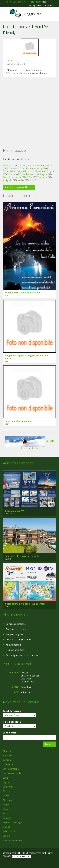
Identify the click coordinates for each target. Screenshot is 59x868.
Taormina (12, 174)
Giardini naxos (28, 174)
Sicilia (6, 813)
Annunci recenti (13, 645)
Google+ (10, 862)
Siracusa (21, 165)
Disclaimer (26, 679)
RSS (25, 862)
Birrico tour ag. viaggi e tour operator (25, 604)
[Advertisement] (28, 108)
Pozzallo (7, 177)
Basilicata (8, 755)
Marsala (7, 171)
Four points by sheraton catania (22, 556)
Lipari (51, 171)
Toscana (7, 818)
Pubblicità (25, 692)
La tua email (11, 733)
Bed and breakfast (15, 650)
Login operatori (35, 6)
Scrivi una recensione (16, 629)
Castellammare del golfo (34, 168)
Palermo (7, 165)
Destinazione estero (13, 840)
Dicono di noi (27, 682)
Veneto (6, 836)
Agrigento (8, 180)
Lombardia (8, 787)
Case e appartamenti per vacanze (22, 655)
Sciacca (49, 165)
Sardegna (8, 809)
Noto (41, 171)
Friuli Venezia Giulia (12, 773)
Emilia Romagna (11, 769)
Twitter (18, 862)
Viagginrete (32, 14)
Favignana (42, 177)
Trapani (12, 168)
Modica (21, 180)
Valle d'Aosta (9, 831)
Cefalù (29, 177)
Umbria (6, 827)
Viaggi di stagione (14, 634)
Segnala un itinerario (16, 624)
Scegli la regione (13, 711)
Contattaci (50, 6)
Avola (19, 177)
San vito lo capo (25, 171)
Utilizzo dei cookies (30, 676)
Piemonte (8, 800)
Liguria (6, 782)
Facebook (4, 862)
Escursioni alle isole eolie (18, 421)
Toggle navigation (6, 14)
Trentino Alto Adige (12, 822)
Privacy (24, 673)
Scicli (32, 180)
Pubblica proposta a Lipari (18, 187)
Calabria (7, 760)
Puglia (6, 805)
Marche (7, 791)
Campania (8, 764)
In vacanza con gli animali (18, 640)
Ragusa (44, 174)
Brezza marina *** (14, 511)
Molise (6, 796)
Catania (35, 165)
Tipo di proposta (13, 722)
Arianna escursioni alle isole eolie (22, 293)
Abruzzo (7, 751)
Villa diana (12, 61)
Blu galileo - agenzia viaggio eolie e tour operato (26, 357)
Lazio (6, 778)
